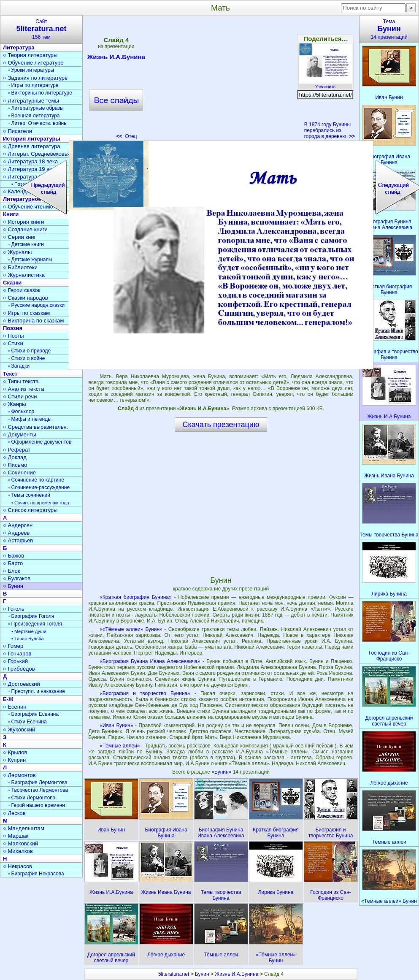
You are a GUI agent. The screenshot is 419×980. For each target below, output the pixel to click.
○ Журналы (17, 252)
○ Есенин (15, 707)
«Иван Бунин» (116, 726)
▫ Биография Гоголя (31, 616)
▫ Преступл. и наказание (36, 691)
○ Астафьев (18, 540)
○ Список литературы (30, 510)
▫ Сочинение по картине (36, 480)
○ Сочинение (19, 472)
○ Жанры (15, 404)
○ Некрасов (18, 866)
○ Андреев (16, 533)
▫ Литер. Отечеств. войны (38, 123)
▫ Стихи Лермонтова (32, 798)
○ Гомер (13, 646)
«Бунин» (222, 772)
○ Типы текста (21, 381)
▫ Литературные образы (36, 108)
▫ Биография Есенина (33, 714)
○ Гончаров (17, 654)
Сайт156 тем (41, 29)
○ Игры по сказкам (26, 313)
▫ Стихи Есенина (27, 722)
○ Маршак (16, 836)
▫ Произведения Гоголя (35, 624)
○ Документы (19, 435)
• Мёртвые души (29, 631)
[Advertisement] (221, 80)
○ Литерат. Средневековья (37, 154)
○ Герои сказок (22, 290)
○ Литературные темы (31, 101)
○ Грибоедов (19, 669)
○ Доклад (15, 457)
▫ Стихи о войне (26, 358)
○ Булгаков (17, 578)
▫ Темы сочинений (29, 495)
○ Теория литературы (30, 55)
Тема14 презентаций (389, 29)
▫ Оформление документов (40, 442)
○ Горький (15, 661)
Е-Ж (8, 699)
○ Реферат (17, 450)
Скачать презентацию (221, 425)
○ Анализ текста (23, 389)
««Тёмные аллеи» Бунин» (131, 629)
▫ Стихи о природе (29, 351)
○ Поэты (14, 336)
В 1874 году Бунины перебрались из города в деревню (330, 130)
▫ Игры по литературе (33, 85)
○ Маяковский (20, 843)
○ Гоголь (14, 609)
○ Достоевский (22, 684)
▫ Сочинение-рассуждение (39, 487)
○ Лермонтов (19, 775)
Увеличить (325, 84)
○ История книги (24, 222)
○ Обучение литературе (33, 63)
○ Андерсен (18, 525)
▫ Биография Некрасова (36, 874)
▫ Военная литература (34, 116)
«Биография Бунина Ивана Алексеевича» (150, 661)
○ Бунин (13, 586)
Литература (19, 47)
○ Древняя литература (31, 146)
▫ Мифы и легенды (30, 419)
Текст (10, 374)
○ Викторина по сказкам (33, 321)
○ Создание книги (25, 229)
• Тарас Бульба (28, 639)
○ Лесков (14, 813)
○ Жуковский (19, 730)
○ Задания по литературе (35, 78)
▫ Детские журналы (30, 260)
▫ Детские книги (26, 244)
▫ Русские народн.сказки (36, 305)
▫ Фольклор (21, 411)
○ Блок (12, 571)
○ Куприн (14, 760)
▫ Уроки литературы (31, 70)
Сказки (12, 283)
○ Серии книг (19, 237)
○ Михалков (18, 851)
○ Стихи (13, 343)
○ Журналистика (24, 275)
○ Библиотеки (20, 267)
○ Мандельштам (24, 828)
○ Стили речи (20, 397)
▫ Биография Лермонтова (38, 782)
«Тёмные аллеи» (120, 746)
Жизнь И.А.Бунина (116, 58)
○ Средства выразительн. (35, 427)
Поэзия (13, 328)
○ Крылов (15, 752)
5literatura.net (174, 974)
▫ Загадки (19, 366)
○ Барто (13, 563)
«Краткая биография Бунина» (135, 597)
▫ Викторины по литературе (40, 93)
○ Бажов (14, 556)
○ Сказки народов (26, 298)
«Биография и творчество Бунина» (145, 693)
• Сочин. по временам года (40, 503)
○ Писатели (18, 131)
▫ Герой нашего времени (36, 805)
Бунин (202, 974)
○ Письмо (15, 465)
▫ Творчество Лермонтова (38, 790)
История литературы (32, 139)
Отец (127, 136)
